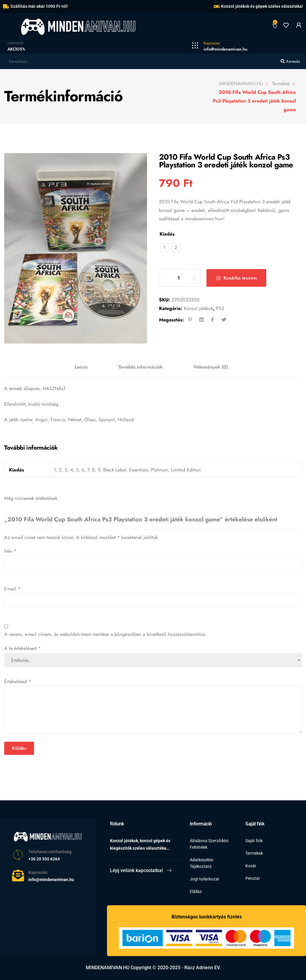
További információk (141, 367)
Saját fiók (254, 841)
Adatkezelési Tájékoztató (201, 863)
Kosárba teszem (242, 278)
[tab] (81, 367)
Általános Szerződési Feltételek (209, 844)
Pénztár (253, 878)
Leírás (81, 367)
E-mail (12, 589)
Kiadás (167, 234)
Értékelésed (18, 681)
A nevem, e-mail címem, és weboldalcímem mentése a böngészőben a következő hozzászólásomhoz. (105, 634)
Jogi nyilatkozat (205, 879)
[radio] (165, 248)
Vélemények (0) (211, 367)
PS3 (220, 308)
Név (10, 551)
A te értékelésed (22, 648)
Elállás (196, 892)
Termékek (254, 853)
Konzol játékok (198, 308)
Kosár (251, 866)
